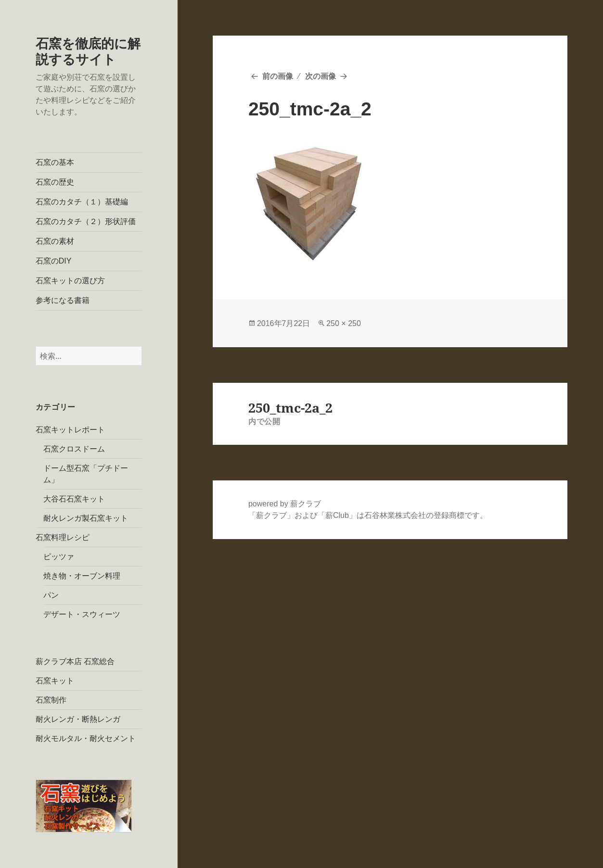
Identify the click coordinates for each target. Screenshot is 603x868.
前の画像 (278, 76)
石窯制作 (51, 700)
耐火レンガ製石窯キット (86, 518)
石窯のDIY (54, 261)
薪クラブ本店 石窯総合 (75, 661)
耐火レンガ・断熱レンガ (78, 719)
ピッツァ (59, 557)
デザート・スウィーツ (82, 614)
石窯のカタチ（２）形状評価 (86, 221)
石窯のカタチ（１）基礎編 (82, 202)
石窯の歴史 (55, 182)
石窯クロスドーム (74, 449)
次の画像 (321, 76)
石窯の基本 (55, 162)
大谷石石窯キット (74, 499)
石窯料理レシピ (63, 537)
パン (51, 595)
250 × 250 (344, 323)
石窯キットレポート (70, 430)
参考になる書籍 (63, 300)
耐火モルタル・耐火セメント (86, 738)
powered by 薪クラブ (285, 504)
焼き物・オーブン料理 (82, 576)
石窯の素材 (55, 241)
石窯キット (55, 681)
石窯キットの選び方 (70, 281)
